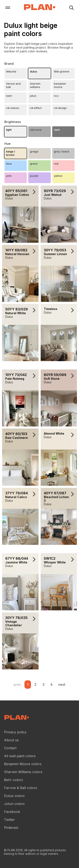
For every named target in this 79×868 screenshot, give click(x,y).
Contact (10, 748)
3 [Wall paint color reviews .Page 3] (43, 685)
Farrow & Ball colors (21, 788)
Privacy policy (15, 732)
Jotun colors (14, 804)
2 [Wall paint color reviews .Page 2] (35, 685)
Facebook (12, 812)
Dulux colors (14, 796)
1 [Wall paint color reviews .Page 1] (28, 685)
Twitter (9, 820)
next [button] (62, 685)
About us (11, 740)
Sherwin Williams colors (23, 772)
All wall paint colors (20, 756)
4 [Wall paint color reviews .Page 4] (51, 685)
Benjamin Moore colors (23, 764)
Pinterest (11, 828)
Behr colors (13, 780)
